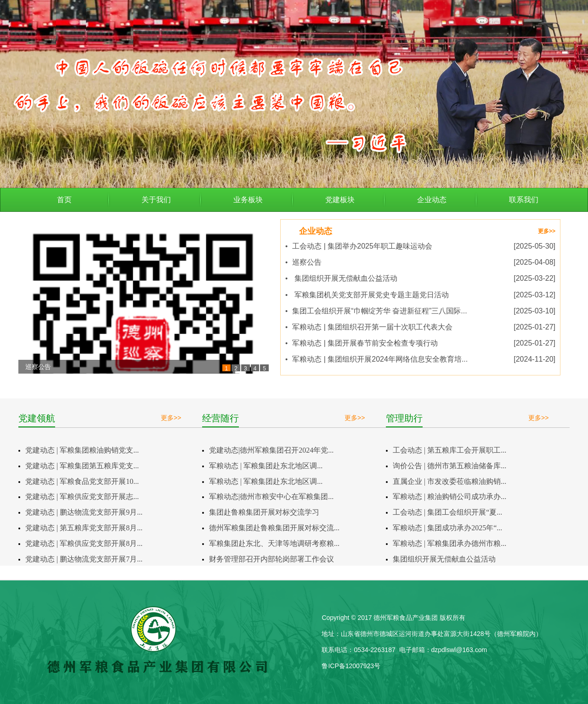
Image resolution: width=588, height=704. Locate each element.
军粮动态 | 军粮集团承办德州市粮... (449, 543)
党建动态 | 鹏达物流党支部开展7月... (84, 559)
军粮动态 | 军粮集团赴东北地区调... (266, 466)
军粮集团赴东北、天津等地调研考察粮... (274, 543)
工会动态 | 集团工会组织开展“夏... (447, 512)
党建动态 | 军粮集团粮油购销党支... (82, 450)
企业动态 (316, 231)
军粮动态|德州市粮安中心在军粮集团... (271, 497)
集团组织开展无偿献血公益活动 (444, 559)
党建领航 (37, 418)
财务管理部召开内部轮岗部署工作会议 (271, 559)
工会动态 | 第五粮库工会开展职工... (449, 450)
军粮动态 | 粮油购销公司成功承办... (449, 497)
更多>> (547, 231)
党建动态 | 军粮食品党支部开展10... (82, 481)
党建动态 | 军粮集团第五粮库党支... (82, 466)
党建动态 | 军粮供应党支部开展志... (82, 497)
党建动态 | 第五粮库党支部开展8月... (84, 528)
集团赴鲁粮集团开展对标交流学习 (264, 512)
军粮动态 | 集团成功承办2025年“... (447, 528)
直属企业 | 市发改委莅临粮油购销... (449, 481)
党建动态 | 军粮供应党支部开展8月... (84, 543)
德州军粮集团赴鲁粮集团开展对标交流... (274, 528)
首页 (64, 200)
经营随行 (220, 418)
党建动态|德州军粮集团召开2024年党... (271, 450)
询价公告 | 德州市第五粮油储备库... (449, 466)
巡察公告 (38, 367)
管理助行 (404, 418)
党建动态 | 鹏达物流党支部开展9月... (84, 512)
